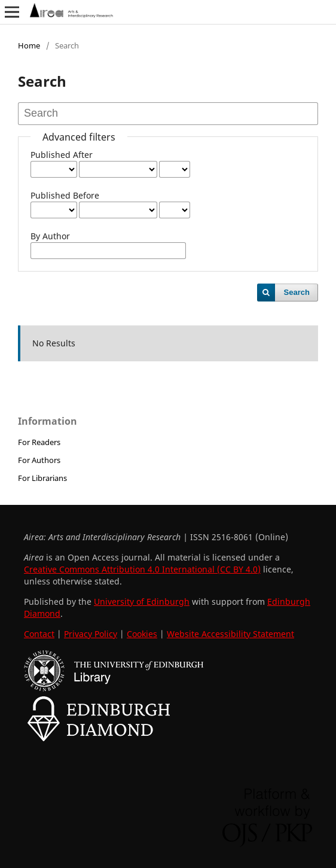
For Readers (39, 442)
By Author (50, 236)
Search (297, 292)
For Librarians (42, 478)
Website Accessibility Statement (230, 634)
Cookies (142, 634)
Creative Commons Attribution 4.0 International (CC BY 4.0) (142, 569)
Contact (39, 634)
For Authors (39, 460)
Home (29, 45)
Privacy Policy (91, 634)
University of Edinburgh (142, 601)
